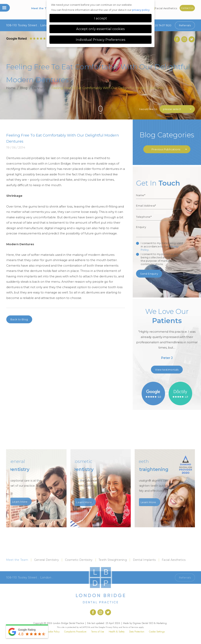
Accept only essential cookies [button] (100, 29)
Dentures (39, 88)
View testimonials (167, 370)
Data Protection (137, 632)
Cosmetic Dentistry (79, 560)
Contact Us (187, 8)
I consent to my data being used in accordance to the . (162, 246)
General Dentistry (47, 560)
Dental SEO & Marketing (154, 623)
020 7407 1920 (159, 25)
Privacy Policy (112, 627)
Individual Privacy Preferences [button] (101, 40)
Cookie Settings (157, 632)
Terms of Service (130, 627)
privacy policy (141, 10)
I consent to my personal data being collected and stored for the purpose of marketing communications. (161, 259)
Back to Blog (19, 319)
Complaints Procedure (75, 632)
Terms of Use (98, 632)
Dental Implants (144, 560)
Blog (24, 88)
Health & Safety (117, 632)
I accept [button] (100, 18)
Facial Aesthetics (166, 8)
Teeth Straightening (113, 560)
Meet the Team (42, 8)
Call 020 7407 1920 (159, 578)
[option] (167, 335)
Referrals (185, 25)
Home (11, 88)
